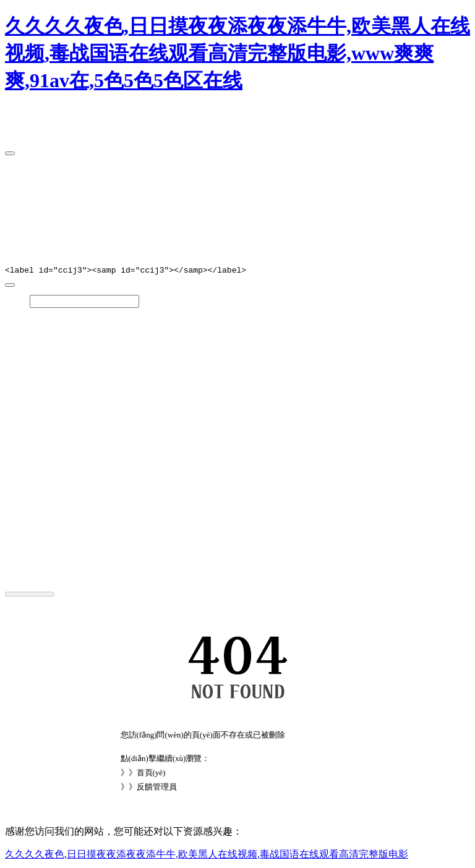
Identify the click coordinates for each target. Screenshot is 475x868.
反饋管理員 (157, 789)
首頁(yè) (151, 774)
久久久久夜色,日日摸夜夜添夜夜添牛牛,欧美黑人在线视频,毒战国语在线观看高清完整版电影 (207, 856)
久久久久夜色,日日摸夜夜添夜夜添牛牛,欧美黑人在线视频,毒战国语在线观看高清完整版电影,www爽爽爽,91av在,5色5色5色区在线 (237, 53)
